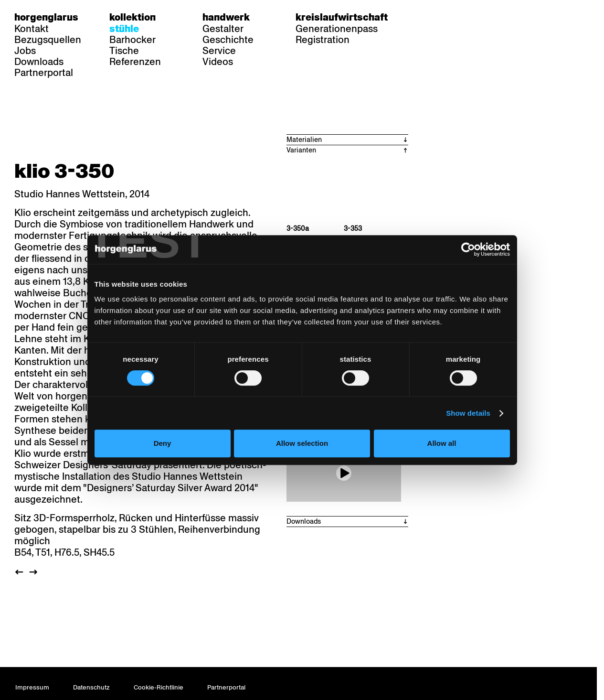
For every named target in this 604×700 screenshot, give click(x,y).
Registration (323, 40)
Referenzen (135, 62)
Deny (159, 464)
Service (219, 51)
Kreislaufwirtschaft (342, 17)
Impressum (32, 687)
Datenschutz (91, 687)
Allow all (445, 464)
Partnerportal (44, 73)
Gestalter (223, 29)
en (462, 17)
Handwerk (226, 17)
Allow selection (302, 464)
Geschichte (228, 40)
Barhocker (132, 40)
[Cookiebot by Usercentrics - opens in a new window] (473, 270)
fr (443, 17)
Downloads (39, 62)
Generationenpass (337, 29)
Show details (473, 434)
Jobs (25, 51)
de (425, 17)
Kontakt (32, 29)
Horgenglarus (46, 17)
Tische (124, 51)
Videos (218, 62)
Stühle (124, 29)
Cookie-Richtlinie (159, 687)
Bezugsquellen (48, 40)
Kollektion (132, 17)
